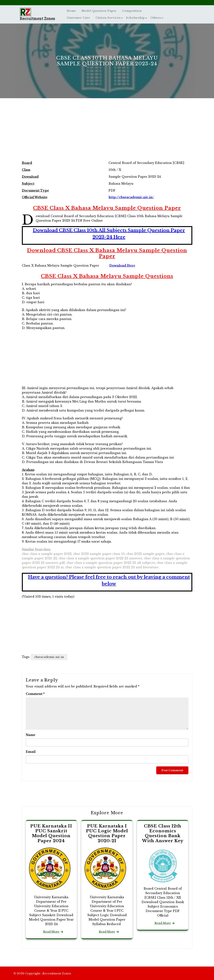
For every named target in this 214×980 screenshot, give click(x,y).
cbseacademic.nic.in (49, 657)
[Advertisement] (107, 133)
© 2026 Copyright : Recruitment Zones (42, 973)
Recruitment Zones (37, 18)
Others (156, 18)
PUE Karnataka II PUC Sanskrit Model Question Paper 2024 (51, 833)
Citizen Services (108, 18)
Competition (132, 11)
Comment (35, 694)
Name (31, 735)
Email (31, 752)
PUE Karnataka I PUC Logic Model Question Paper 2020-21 (107, 833)
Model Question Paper (99, 11)
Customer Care (78, 18)
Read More (51, 932)
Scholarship (135, 18)
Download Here (122, 265)
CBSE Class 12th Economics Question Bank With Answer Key (163, 833)
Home (71, 11)
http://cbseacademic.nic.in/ (131, 197)
